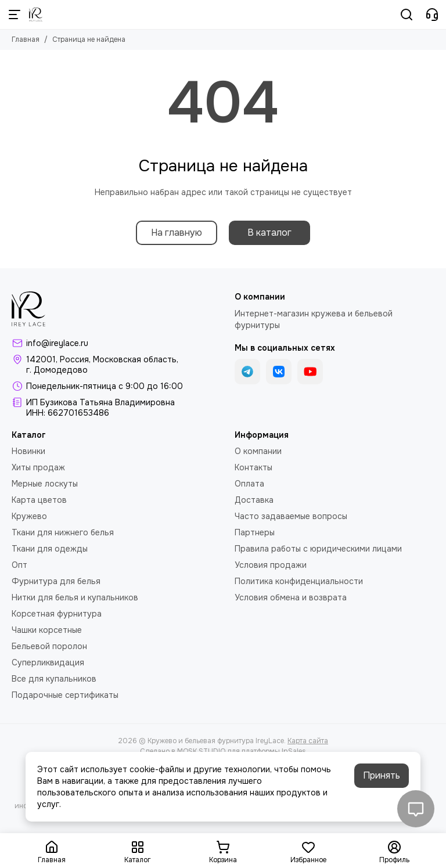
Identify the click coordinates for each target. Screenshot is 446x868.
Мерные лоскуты (45, 484)
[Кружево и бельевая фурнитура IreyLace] (36, 15)
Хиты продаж (38, 467)
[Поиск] (407, 15)
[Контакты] (432, 15)
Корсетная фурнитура (57, 614)
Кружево (29, 516)
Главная (26, 39)
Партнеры (255, 532)
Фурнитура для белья (56, 581)
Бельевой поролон (49, 646)
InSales (294, 751)
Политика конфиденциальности (299, 581)
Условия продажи (271, 565)
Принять (382, 775)
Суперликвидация (48, 662)
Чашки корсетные (47, 630)
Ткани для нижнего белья (63, 532)
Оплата (249, 484)
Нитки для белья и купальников (75, 597)
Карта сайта (308, 741)
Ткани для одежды (50, 549)
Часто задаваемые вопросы (291, 516)
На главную (177, 233)
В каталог (269, 233)
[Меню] (15, 15)
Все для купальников (54, 679)
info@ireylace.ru (57, 343)
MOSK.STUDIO (201, 751)
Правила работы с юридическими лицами (318, 549)
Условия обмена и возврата (291, 597)
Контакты (253, 467)
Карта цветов (39, 500)
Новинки (28, 451)
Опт (19, 565)
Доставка (254, 500)
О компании (258, 451)
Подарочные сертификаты (65, 695)
